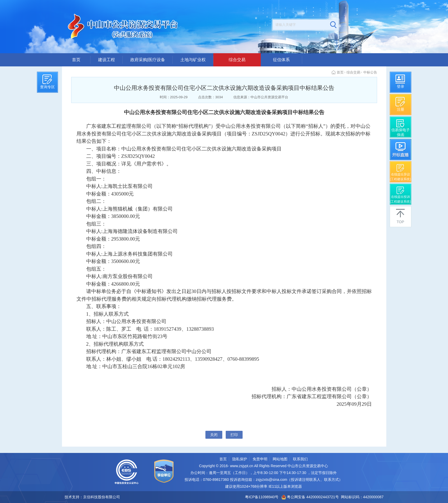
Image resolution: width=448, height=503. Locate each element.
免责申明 (260, 459)
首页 (76, 60)
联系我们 (300, 459)
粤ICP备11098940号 (262, 497)
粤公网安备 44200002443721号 (310, 497)
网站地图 (280, 459)
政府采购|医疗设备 (148, 60)
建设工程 (107, 60)
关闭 (214, 435)
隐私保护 (240, 459)
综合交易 (237, 60)
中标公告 (370, 72)
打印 (234, 435)
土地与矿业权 (193, 60)
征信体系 (281, 60)
